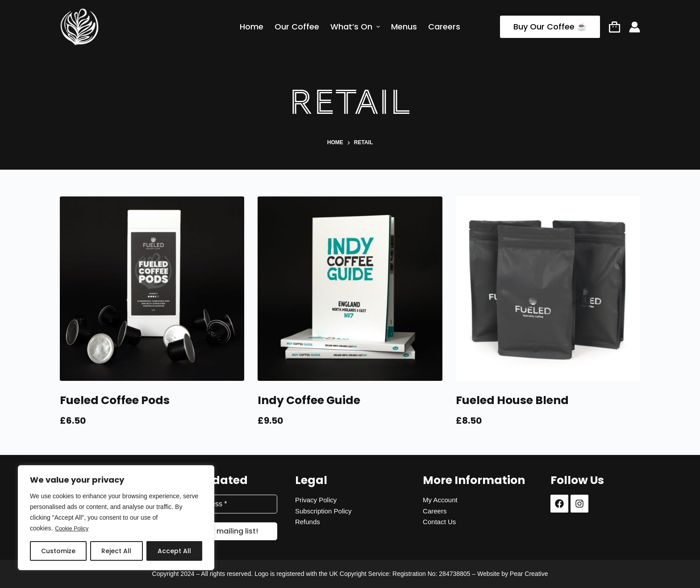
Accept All (174, 551)
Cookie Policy (74, 529)
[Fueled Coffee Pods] (152, 289)
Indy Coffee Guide (309, 400)
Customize (58, 551)
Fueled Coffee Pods (115, 400)
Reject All (116, 551)
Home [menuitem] (252, 27)
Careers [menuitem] (444, 27)
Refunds (308, 522)
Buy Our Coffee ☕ (550, 27)
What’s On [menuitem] (356, 27)
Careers (435, 511)
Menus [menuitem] (404, 27)
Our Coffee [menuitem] (297, 27)
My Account (440, 500)
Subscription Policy (323, 511)
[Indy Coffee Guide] (350, 289)
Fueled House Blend (512, 400)
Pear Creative (529, 574)
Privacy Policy (316, 500)
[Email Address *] (222, 504)
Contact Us (439, 522)
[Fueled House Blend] (548, 289)
